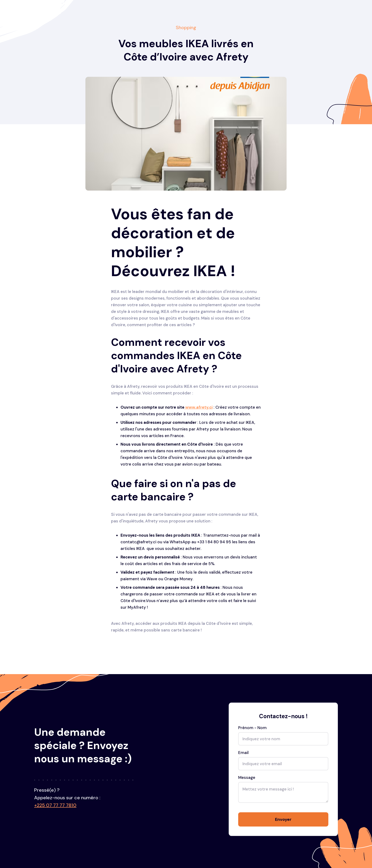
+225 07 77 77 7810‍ (55, 805)
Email (243, 753)
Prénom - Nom (252, 728)
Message (247, 778)
